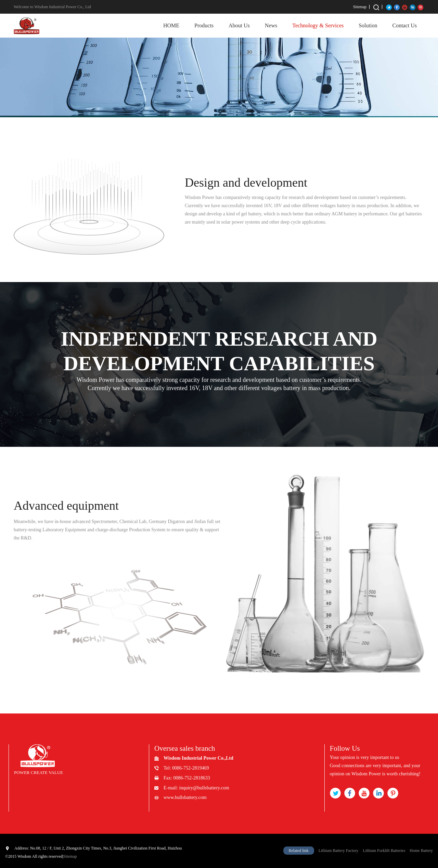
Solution (368, 25)
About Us (239, 25)
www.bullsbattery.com (185, 797)
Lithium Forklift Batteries (384, 851)
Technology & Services (318, 25)
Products (204, 25)
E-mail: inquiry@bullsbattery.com (196, 788)
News (271, 25)
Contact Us (404, 25)
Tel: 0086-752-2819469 (186, 768)
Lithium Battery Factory (339, 851)
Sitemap (360, 7)
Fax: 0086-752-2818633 (187, 778)
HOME (171, 25)
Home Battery (421, 851)
